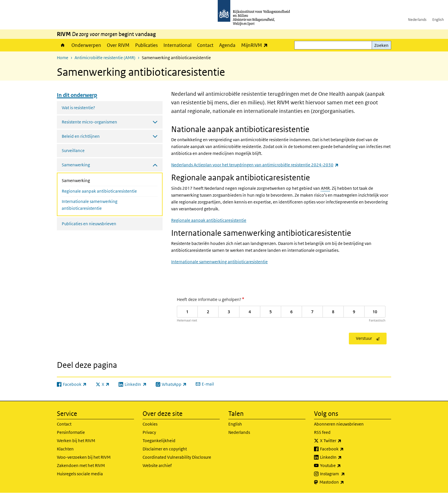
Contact (205, 45)
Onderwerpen (86, 45)
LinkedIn (343, 457)
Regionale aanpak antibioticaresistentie (99, 191)
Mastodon (344, 482)
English (438, 20)
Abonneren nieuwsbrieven (339, 424)
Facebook (344, 449)
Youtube (343, 466)
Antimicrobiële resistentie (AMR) (105, 58)
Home (63, 45)
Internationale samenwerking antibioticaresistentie (90, 205)
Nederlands (417, 20)
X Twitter (343, 441)
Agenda (227, 45)
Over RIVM (118, 45)
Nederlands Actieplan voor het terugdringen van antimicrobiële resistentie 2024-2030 (255, 165)
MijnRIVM (256, 45)
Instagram (345, 474)
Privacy (149, 432)
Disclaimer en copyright (165, 449)
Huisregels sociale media (80, 474)
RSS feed (322, 432)
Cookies (150, 424)
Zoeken (381, 45)
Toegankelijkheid (159, 441)
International (177, 45)
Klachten (65, 449)
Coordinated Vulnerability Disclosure (177, 457)
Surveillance (73, 150)
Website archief (157, 465)
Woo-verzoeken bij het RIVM (84, 457)
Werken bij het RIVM (76, 441)
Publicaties (146, 45)
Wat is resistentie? (78, 108)
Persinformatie (71, 432)
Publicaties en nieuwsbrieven (89, 224)
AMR (325, 188)
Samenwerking (91, 180)
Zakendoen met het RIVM (81, 465)
